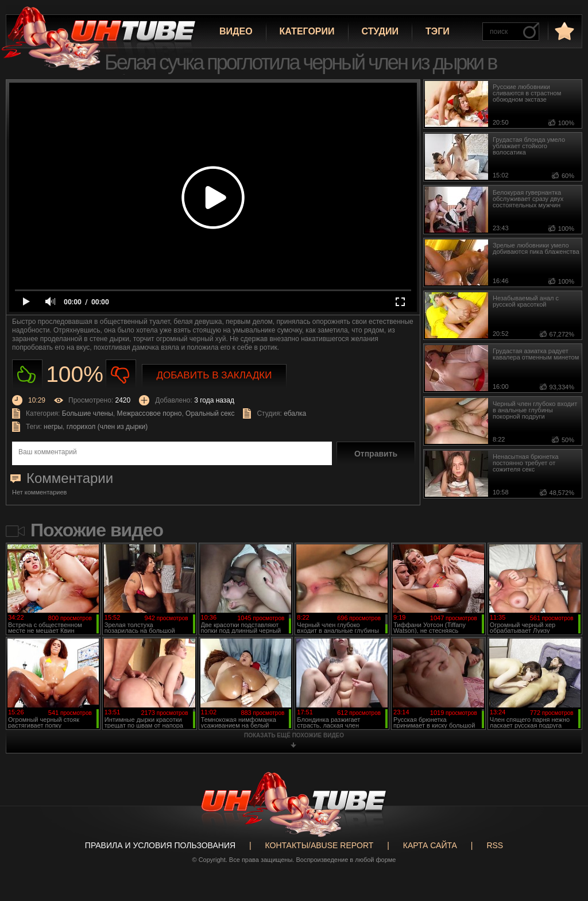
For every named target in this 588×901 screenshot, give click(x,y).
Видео (236, 31)
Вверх (562, 849)
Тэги (438, 31)
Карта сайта (430, 845)
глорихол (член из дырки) (107, 427)
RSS (495, 845)
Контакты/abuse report (320, 845)
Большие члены (88, 413)
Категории (307, 31)
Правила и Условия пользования (160, 845)
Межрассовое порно (150, 413)
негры (53, 427)
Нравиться (27, 375)
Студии (380, 31)
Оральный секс (210, 413)
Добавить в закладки (214, 375)
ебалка (295, 413)
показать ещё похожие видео (294, 735)
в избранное (563, 31)
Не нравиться (121, 375)
